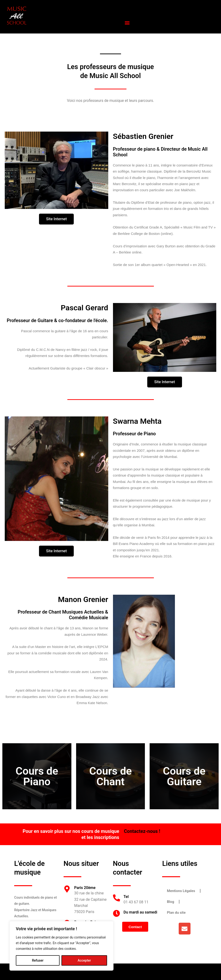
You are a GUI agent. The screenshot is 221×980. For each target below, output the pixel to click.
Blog (170, 902)
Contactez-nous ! (142, 831)
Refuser (38, 960)
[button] (127, 23)
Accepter (84, 960)
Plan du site (176, 913)
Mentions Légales (181, 891)
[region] (61, 946)
